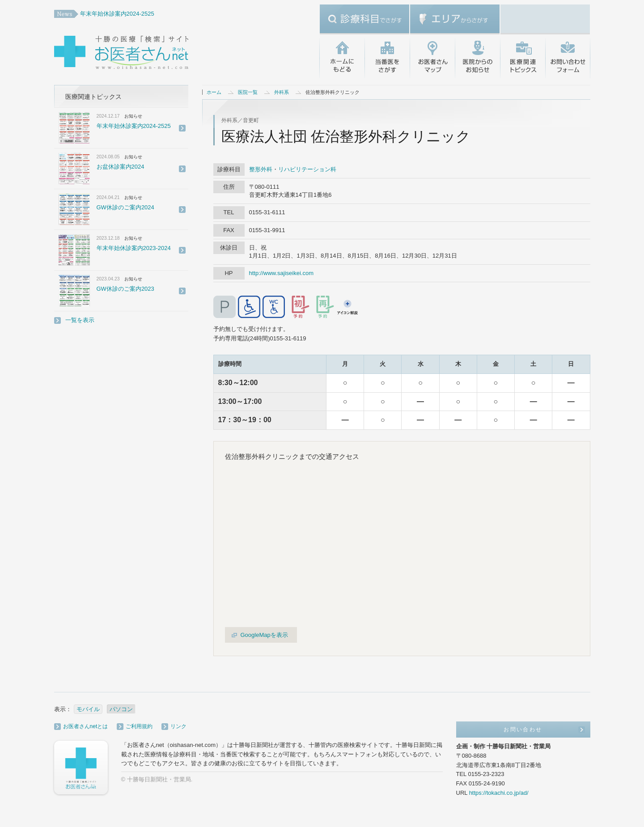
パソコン (121, 709)
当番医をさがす (387, 58)
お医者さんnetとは (86, 726)
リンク (178, 726)
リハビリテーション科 (307, 169)
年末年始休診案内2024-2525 (117, 14)
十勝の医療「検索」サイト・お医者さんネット (150, 54)
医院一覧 (248, 92)
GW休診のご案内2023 (125, 289)
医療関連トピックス (523, 58)
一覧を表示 (80, 320)
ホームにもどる (342, 58)
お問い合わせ (568, 58)
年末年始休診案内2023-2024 (134, 248)
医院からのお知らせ (477, 58)
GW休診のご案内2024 (125, 207)
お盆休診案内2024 (121, 167)
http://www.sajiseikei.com (282, 273)
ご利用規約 (139, 726)
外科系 (282, 92)
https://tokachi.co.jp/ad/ (499, 793)
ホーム (214, 92)
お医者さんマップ (432, 58)
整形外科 (261, 169)
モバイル (88, 709)
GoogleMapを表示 (264, 635)
